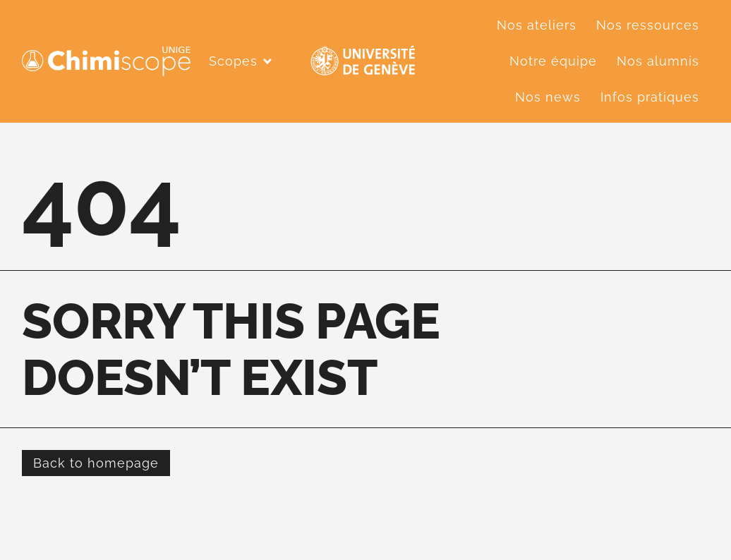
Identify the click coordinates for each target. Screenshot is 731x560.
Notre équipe (553, 61)
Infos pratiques (650, 97)
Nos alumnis (658, 61)
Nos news (548, 97)
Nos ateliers (537, 25)
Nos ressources (648, 25)
